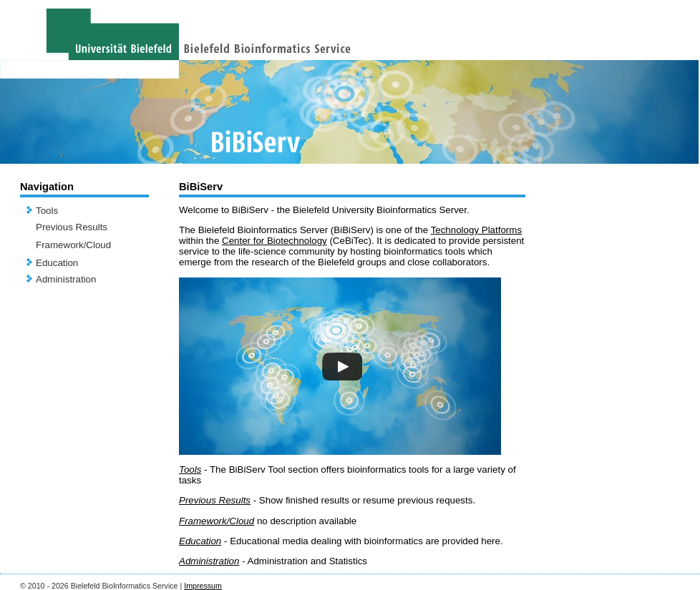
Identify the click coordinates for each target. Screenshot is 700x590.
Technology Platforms (476, 230)
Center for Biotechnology (274, 241)
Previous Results (72, 227)
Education (57, 263)
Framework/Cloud (73, 245)
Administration (66, 279)
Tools (47, 211)
